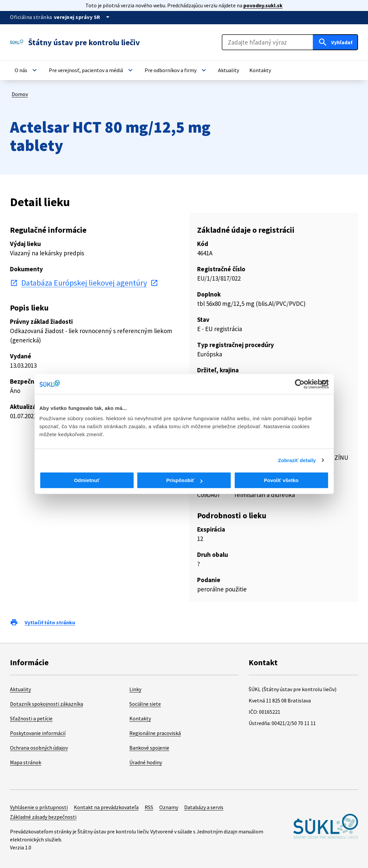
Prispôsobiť (184, 480)
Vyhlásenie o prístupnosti (39, 807)
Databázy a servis (204, 807)
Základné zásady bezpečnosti (43, 817)
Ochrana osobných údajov (39, 748)
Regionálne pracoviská (155, 733)
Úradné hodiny (146, 762)
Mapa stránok (26, 762)
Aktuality (20, 689)
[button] (27, 70)
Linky (135, 689)
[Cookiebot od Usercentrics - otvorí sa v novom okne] (300, 384)
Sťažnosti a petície (31, 718)
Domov (20, 94)
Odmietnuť (87, 480)
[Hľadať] (335, 42)
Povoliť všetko (281, 480)
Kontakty (140, 718)
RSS (149, 807)
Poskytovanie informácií (38, 733)
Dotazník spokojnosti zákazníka (47, 704)
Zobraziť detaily (297, 460)
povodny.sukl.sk (263, 5)
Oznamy (169, 807)
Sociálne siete (145, 704)
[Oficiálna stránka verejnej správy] (83, 17)
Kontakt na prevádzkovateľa (106, 807)
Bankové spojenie (149, 748)
